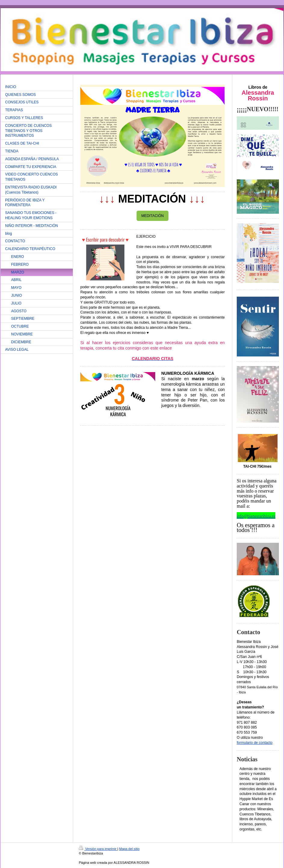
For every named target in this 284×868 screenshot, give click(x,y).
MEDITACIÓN (153, 216)
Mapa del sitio (129, 849)
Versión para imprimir (98, 849)
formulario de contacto (255, 743)
